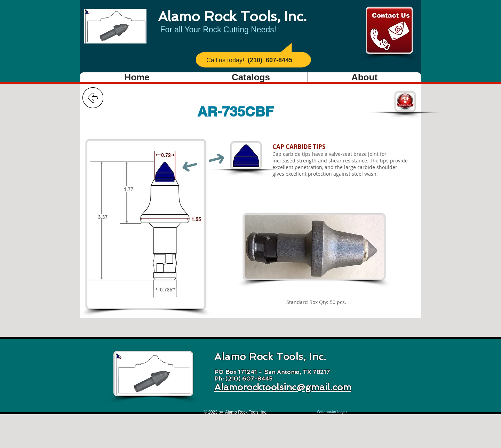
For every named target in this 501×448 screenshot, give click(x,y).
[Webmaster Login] (332, 412)
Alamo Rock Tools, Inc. (232, 16)
